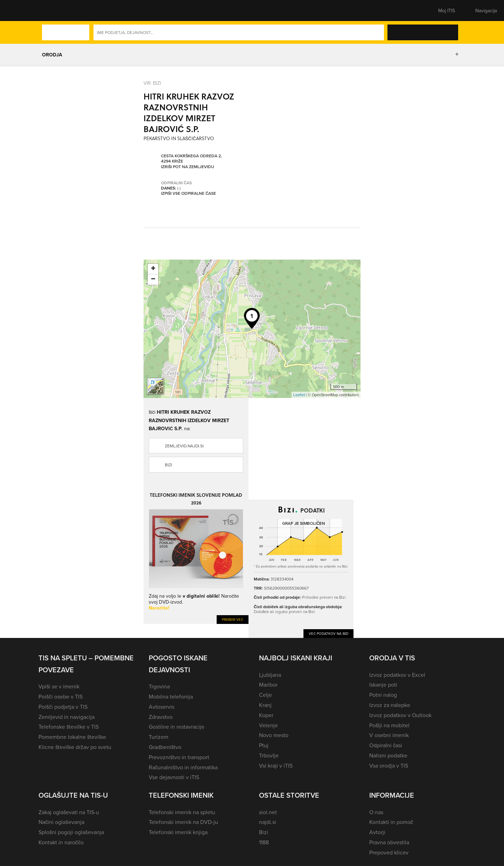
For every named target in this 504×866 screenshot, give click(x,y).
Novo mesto (274, 735)
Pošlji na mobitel (389, 725)
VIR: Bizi (152, 83)
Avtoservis (162, 707)
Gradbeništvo (165, 747)
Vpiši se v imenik (59, 686)
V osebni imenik (389, 735)
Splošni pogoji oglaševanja (71, 832)
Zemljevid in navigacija (66, 717)
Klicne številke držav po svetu (75, 747)
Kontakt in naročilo (61, 842)
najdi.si (268, 822)
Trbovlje (269, 755)
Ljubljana (270, 675)
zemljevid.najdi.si (184, 446)
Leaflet (299, 395)
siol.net (268, 812)
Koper (266, 715)
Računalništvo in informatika (183, 767)
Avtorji (377, 832)
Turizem (159, 737)
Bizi (169, 465)
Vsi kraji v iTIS (276, 765)
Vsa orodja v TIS (389, 765)
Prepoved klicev (389, 852)
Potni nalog (383, 695)
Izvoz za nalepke (390, 705)
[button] (51, 11)
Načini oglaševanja (61, 822)
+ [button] (153, 269)
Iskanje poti (383, 685)
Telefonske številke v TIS (69, 727)
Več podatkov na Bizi (328, 633)
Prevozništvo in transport (179, 757)
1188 (264, 842)
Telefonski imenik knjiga (178, 832)
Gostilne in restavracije (177, 727)
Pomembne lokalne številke (72, 737)
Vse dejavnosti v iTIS (174, 777)
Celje (265, 695)
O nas (376, 812)
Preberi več (233, 619)
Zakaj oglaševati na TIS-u (69, 812)
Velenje (268, 725)
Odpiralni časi (386, 745)
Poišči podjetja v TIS (63, 707)
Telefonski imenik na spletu (182, 812)
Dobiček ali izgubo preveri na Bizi (284, 611)
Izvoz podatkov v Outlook (400, 715)
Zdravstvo (161, 717)
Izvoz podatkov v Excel (397, 675)
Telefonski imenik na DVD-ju (183, 822)
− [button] (153, 280)
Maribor (268, 685)
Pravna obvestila (389, 842)
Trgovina (159, 686)
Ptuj (264, 745)
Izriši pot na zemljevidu (188, 167)
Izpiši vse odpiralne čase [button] (188, 193)
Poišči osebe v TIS (61, 696)
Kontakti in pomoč (391, 822)
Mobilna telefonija (171, 696)
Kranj (265, 705)
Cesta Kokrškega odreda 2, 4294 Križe (191, 159)
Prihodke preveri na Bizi (324, 597)
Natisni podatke (388, 755)
